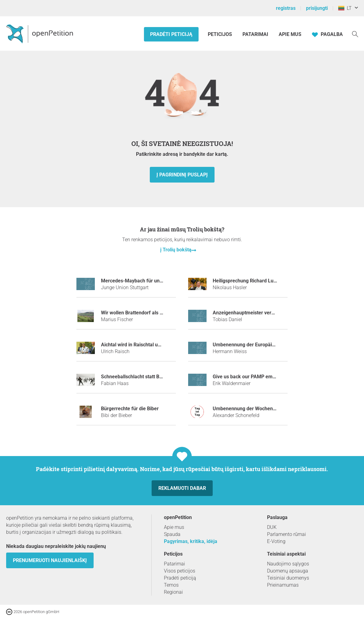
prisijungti (317, 8)
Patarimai (255, 34)
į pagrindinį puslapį (182, 175)
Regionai (173, 592)
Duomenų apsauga (288, 571)
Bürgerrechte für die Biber (130, 409)
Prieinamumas (283, 585)
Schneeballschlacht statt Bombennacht (144, 377)
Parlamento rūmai (287, 534)
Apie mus (290, 34)
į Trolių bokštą (176, 250)
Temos (171, 585)
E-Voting (276, 541)
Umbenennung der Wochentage (248, 409)
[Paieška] (355, 34)
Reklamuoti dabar (182, 488)
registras (286, 8)
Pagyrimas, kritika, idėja (191, 541)
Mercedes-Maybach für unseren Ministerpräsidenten (159, 281)
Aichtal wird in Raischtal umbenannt (141, 345)
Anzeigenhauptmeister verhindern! (251, 313)
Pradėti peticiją (171, 34)
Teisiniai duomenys (288, 578)
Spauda (172, 534)
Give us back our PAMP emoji (245, 377)
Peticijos (221, 34)
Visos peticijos (180, 571)
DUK (272, 527)
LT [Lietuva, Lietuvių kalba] (345, 8)
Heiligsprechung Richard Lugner (248, 281)
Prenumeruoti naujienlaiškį (50, 560)
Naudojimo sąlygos (288, 564)
